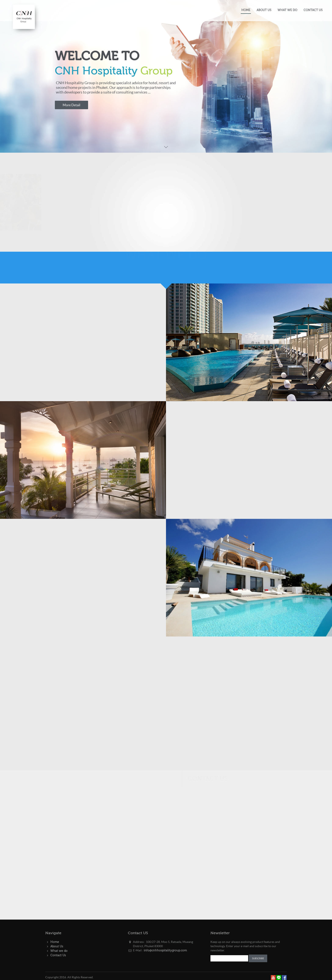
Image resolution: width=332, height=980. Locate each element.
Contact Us (58, 955)
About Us (57, 946)
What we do (59, 951)
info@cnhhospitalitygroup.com (165, 951)
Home (55, 942)
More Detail (71, 105)
